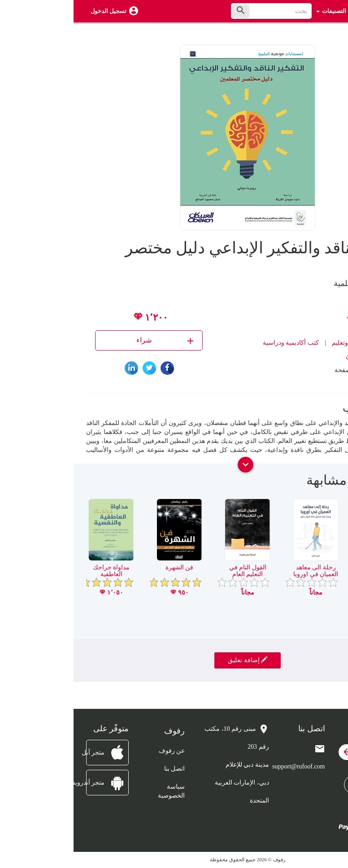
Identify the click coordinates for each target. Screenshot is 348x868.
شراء (93, 341)
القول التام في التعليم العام (174, 571)
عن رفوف (98, 751)
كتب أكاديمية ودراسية (217, 343)
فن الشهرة (106, 567)
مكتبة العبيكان (290, 356)
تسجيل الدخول (35, 11)
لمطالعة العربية (311, 567)
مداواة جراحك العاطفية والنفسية (38, 574)
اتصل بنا (101, 769)
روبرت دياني (289, 316)
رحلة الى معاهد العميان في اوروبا (242, 571)
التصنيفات (258, 11)
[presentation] (329, 484)
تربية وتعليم (274, 343)
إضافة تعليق (174, 660)
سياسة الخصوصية (98, 791)
